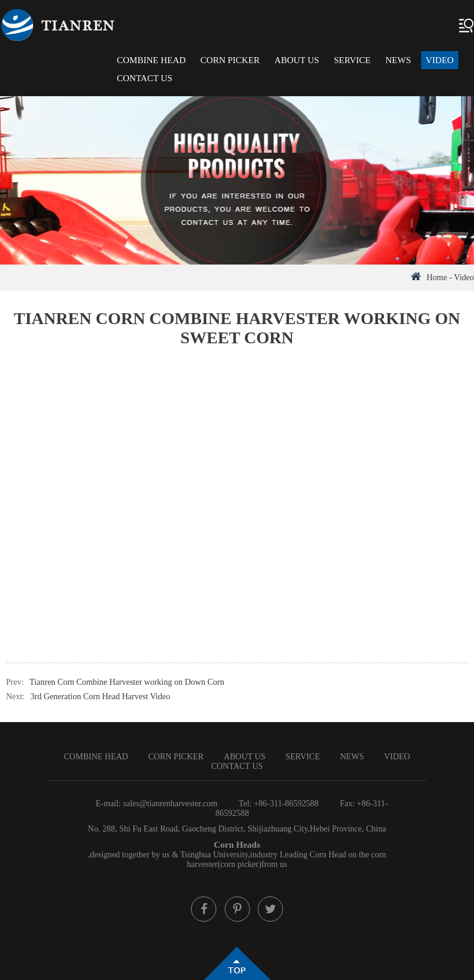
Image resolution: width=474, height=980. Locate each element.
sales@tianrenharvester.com (170, 804)
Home (437, 277)
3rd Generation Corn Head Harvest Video (101, 697)
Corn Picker (230, 60)
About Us (297, 60)
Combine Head (151, 60)
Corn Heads (237, 845)
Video (440, 60)
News (399, 60)
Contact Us (144, 78)
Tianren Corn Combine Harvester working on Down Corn (127, 682)
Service (352, 60)
